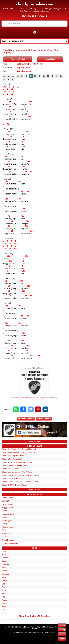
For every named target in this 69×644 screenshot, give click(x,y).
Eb (48, 76)
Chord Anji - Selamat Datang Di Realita (18, 452)
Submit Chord (54, 627)
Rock (4, 607)
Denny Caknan (8, 498)
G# (13, 80)
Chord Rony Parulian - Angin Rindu (17, 462)
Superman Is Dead (10, 543)
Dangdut (21, 71)
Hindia (5, 511)
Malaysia (6, 574)
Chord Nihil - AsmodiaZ (12, 459)
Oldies (5, 581)
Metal (4, 577)
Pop (3, 587)
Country (5, 558)
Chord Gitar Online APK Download (35, 616)
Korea (4, 571)
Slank (4, 537)
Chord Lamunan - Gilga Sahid (15, 466)
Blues (4, 554)
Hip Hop (5, 564)
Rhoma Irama (8, 527)
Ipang (28, 71)
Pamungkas (7, 520)
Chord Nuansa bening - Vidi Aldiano (17, 472)
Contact (12, 627)
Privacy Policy (30, 627)
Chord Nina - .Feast (10, 469)
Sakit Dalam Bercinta (26, 64)
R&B (4, 594)
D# (44, 76)
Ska (3, 610)
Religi (4, 603)
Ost (3, 584)
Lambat (62, 625)
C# (31, 76)
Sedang (62, 630)
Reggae (5, 600)
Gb (5, 80)
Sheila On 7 (7, 533)
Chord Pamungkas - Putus (13, 456)
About (6, 627)
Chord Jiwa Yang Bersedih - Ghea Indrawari (21, 475)
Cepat (62, 634)
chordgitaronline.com (35, 4)
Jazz (4, 567)
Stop (62, 639)
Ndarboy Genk (8, 514)
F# (61, 76)
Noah (4, 517)
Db (35, 76)
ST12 (4, 530)
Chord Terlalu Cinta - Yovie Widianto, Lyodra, (21, 482)
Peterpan (6, 524)
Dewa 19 (6, 501)
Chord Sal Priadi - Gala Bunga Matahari (19, 449)
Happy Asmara (23, 67)
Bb (18, 76)
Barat (4, 551)
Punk (4, 590)
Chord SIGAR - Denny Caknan (15, 485)
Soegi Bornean (8, 540)
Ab (5, 76)
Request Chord (42, 627)
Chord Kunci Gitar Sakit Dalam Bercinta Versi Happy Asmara (30, 398)
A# (13, 76)
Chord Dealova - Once (11, 478)
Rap (4, 597)
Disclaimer (20, 627)
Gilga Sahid (7, 504)
